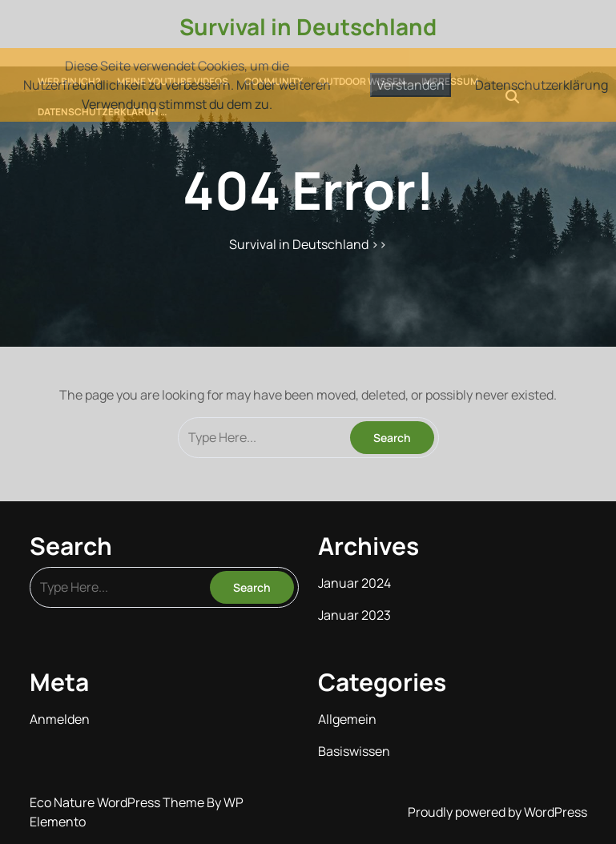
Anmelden (60, 719)
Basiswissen (354, 751)
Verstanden (411, 85)
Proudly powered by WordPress (497, 812)
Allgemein (347, 719)
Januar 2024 (354, 583)
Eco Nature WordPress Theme (118, 802)
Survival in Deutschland (308, 26)
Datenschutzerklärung (542, 85)
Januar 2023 (354, 615)
